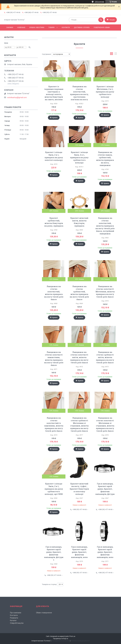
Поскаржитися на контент (61, 641)
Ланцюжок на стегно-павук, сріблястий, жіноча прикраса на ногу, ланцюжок (105, 159)
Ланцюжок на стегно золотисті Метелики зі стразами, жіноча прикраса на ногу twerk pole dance (105, 424)
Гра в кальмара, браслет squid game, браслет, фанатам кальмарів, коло (79, 552)
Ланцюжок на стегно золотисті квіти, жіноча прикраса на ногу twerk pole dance (79, 357)
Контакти (66, 27)
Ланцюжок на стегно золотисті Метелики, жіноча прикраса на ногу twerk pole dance (105, 292)
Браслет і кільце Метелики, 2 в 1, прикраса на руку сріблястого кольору (105, 92)
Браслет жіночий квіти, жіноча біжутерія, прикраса (79, 222)
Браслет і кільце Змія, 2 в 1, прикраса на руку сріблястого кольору (79, 157)
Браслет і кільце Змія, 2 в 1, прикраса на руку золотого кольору (54, 156)
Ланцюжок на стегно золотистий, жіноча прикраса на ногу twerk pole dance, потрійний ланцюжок (105, 226)
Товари (51, 27)
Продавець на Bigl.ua (61, 639)
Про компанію (16, 613)
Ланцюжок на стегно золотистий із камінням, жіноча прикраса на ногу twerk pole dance (54, 424)
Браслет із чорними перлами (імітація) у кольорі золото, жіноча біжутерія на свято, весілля (54, 93)
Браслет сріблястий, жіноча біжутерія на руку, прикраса (54, 222)
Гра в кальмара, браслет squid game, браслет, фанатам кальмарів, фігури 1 (54, 553)
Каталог (13, 620)
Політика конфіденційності (80, 641)
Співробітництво (17, 623)
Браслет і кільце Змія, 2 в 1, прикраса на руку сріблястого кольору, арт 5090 (54, 489)
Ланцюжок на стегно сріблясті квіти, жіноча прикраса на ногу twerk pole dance (105, 357)
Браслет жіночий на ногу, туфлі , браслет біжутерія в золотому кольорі (79, 489)
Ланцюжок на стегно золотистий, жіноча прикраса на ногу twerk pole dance (54, 293)
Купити (55, 118)
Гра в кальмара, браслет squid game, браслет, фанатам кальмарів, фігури (105, 489)
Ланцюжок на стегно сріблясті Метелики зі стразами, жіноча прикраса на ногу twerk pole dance (79, 424)
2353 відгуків (99, 2)
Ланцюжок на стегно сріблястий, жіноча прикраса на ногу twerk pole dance (79, 293)
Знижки (10, 27)
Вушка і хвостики (37, 27)
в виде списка (115, 54)
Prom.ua (72, 636)
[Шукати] (101, 20)
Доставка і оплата (82, 27)
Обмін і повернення (44, 613)
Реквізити (14, 618)
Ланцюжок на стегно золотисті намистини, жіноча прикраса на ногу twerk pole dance (54, 359)
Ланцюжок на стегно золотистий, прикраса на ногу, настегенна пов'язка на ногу (79, 93)
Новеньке (21, 27)
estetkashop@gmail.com (17, 97)
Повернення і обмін (102, 27)
